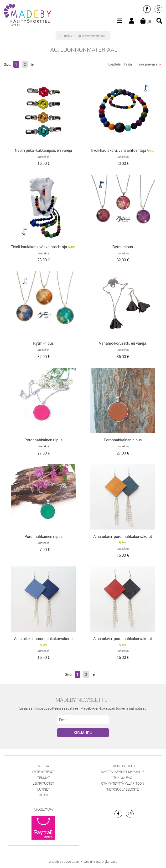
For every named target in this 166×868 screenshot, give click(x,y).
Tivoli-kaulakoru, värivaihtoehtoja (118, 150)
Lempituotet (43, 783)
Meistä (43, 766)
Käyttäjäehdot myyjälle (123, 772)
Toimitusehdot (123, 766)
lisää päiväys (147, 64)
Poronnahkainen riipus (44, 440)
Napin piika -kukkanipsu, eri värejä (43, 150)
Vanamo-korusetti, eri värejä (123, 343)
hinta (128, 64)
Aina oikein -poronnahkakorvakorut (123, 536)
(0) (146, 21)
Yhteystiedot (43, 772)
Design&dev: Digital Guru (101, 862)
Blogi (44, 795)
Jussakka (43, 157)
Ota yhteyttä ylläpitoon (123, 783)
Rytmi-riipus (123, 247)
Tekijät (44, 778)
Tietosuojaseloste (123, 789)
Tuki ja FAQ (123, 778)
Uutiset (43, 789)
